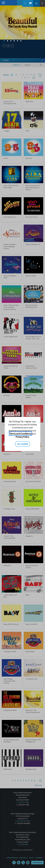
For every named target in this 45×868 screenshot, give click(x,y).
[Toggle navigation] (3, 3)
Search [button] (36, 3)
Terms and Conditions (20, 434)
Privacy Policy (22, 437)
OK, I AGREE (22, 444)
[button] (30, 3)
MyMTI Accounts (25, 3)
